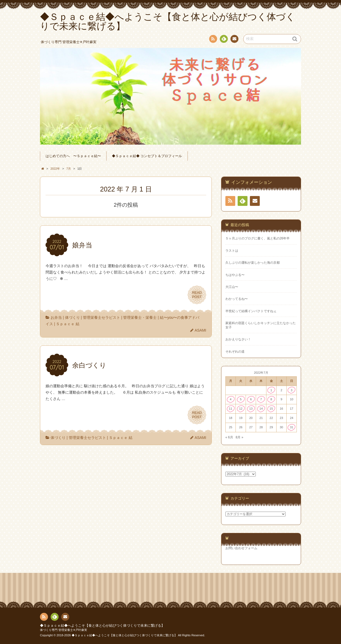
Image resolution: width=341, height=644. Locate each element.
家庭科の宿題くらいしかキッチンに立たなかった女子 (261, 325)
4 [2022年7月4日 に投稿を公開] (230, 399)
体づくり (72, 317)
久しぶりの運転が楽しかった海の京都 (253, 263)
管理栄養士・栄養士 (140, 317)
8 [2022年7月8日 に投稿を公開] (271, 399)
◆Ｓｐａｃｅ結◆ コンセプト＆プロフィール (147, 156)
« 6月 (229, 437)
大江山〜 (232, 287)
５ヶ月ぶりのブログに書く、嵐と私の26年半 (257, 238)
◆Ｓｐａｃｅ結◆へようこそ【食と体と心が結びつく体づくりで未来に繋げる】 (102, 626)
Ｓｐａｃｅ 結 (68, 324)
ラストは (232, 251)
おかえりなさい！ (238, 339)
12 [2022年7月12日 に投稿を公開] (241, 409)
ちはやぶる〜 (235, 275)
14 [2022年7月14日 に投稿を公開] (261, 409)
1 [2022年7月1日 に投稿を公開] (271, 390)
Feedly (224, 40)
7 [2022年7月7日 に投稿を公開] (261, 399)
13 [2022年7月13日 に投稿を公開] (251, 409)
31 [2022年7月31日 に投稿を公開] (292, 427)
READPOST (197, 295)
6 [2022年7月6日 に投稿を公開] (251, 399)
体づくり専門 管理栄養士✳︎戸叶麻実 (64, 630)
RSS (213, 40)
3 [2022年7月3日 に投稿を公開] (291, 390)
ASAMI (200, 330)
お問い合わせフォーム (241, 548)
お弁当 (56, 317)
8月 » (239, 437)
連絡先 (234, 40)
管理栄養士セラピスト (102, 317)
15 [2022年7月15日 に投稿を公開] (271, 409)
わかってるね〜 (237, 299)
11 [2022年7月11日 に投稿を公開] (231, 409)
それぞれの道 (235, 352)
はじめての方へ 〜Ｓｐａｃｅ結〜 (73, 156)
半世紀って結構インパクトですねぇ (251, 311)
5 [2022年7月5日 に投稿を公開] (241, 399)
